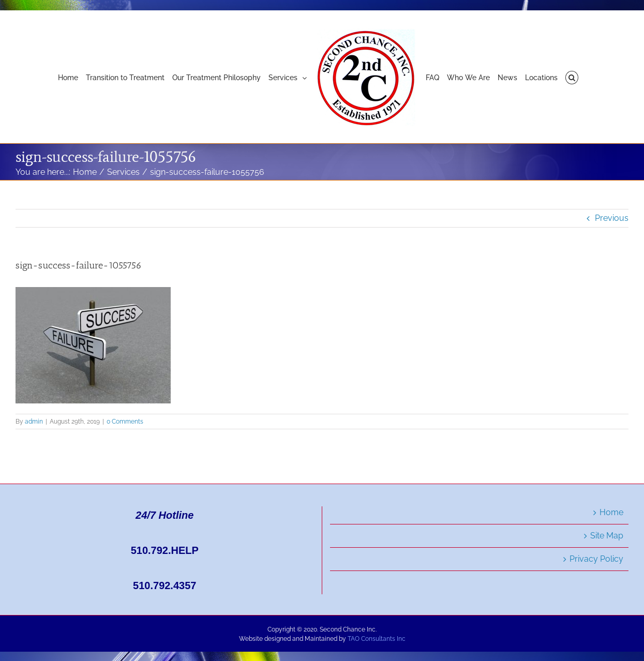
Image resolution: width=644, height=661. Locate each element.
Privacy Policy (596, 559)
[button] (572, 77)
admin (34, 422)
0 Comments (125, 422)
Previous (612, 218)
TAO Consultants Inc (377, 639)
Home (611, 512)
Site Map (607, 536)
